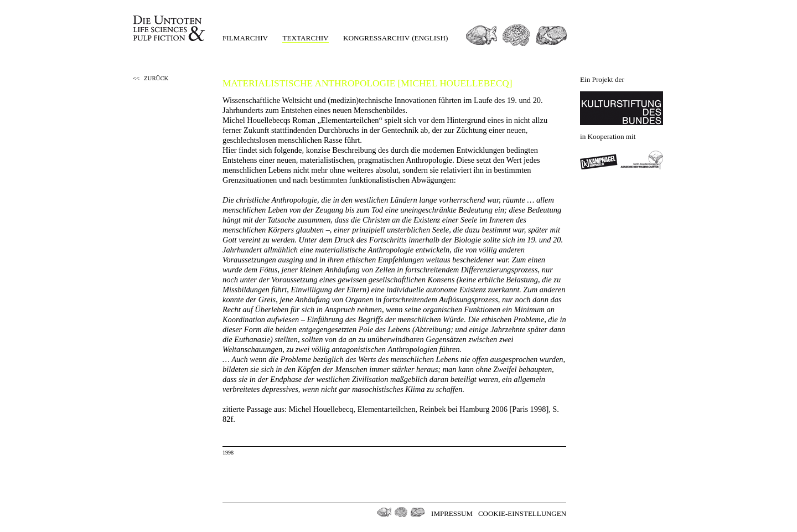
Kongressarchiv (376, 38)
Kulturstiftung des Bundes (622, 108)
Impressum (452, 513)
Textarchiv (305, 38)
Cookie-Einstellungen (522, 513)
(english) (430, 38)
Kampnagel (599, 160)
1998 (228, 453)
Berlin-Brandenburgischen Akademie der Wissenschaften (642, 160)
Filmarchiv (245, 38)
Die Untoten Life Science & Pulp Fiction (170, 29)
